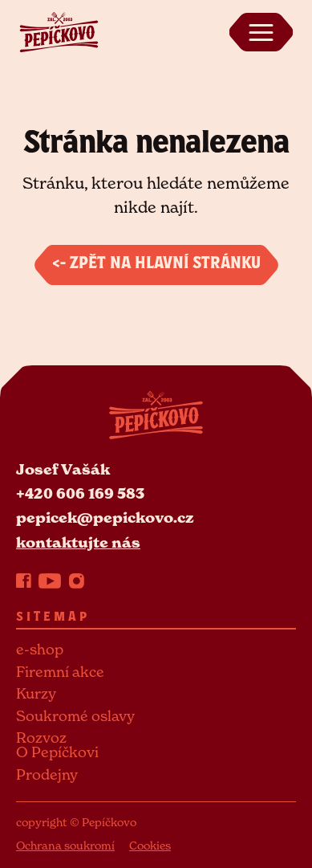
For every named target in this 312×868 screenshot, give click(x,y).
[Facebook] (24, 581)
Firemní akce (60, 672)
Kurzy (36, 693)
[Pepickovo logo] (59, 31)
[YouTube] (50, 581)
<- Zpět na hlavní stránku (156, 265)
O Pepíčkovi (57, 752)
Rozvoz (41, 738)
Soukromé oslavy (75, 716)
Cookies (150, 845)
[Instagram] (77, 581)
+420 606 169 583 (80, 493)
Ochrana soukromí (65, 845)
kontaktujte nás (78, 542)
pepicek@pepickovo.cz (105, 518)
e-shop (40, 649)
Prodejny (47, 774)
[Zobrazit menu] (261, 32)
